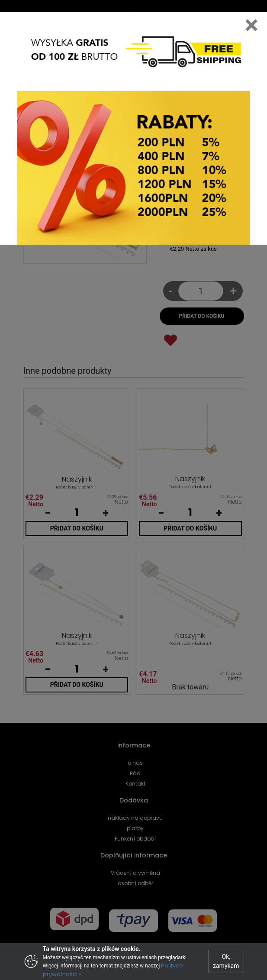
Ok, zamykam (226, 961)
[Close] (251, 25)
